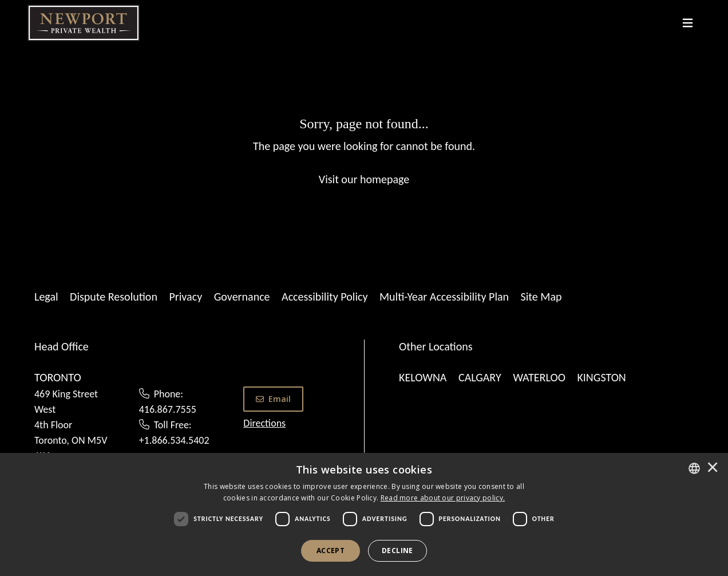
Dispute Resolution (114, 297)
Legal (46, 297)
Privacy (185, 297)
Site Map (541, 297)
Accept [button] (331, 551)
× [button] (713, 468)
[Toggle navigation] (688, 23)
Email (273, 399)
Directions (264, 423)
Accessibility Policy (325, 297)
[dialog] (364, 514)
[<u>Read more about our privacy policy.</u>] (443, 498)
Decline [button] (397, 551)
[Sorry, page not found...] (364, 151)
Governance (242, 297)
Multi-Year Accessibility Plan (444, 297)
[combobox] (694, 468)
